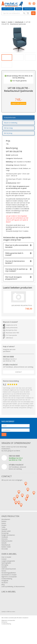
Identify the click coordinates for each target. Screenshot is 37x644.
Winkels (18, 9)
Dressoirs (5, 544)
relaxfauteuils (18, 22)
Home (3, 22)
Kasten (4, 528)
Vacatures (5, 588)
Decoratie (5, 554)
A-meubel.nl (25, 623)
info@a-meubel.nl (10, 370)
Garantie (4, 572)
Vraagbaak (5, 586)
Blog (3, 590)
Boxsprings (5, 538)
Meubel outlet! (6, 536)
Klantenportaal (29, 9)
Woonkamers (6, 524)
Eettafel (4, 548)
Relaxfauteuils (6, 550)
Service (4, 576)
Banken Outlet (6, 552)
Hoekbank (5, 542)
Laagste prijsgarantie (8, 566)
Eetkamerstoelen (7, 546)
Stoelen (4, 530)
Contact (18, 377)
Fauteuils (4, 534)
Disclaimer (4, 627)
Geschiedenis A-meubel (9, 580)
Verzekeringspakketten (9, 578)
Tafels (3, 532)
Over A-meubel (8, 9)
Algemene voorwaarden (9, 582)
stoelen (9, 22)
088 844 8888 (8, 362)
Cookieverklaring (7, 584)
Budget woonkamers (8, 540)
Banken (4, 526)
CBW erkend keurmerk (9, 574)
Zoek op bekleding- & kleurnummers (13, 592)
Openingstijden (6, 568)
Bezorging (5, 570)
